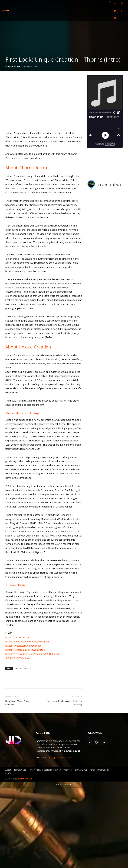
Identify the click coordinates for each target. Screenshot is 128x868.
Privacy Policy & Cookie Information (45, 770)
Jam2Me (9, 773)
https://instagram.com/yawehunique (25, 650)
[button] (110, 2)
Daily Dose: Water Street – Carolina (19, 703)
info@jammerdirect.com (61, 758)
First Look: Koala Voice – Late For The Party (64, 703)
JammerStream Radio (100, 770)
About (8, 770)
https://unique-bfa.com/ (18, 637)
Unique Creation (22, 668)
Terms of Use (20, 770)
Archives (68, 770)
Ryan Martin (14, 67)
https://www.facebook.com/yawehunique (28, 641)
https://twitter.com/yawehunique (23, 646)
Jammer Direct (81, 770)
